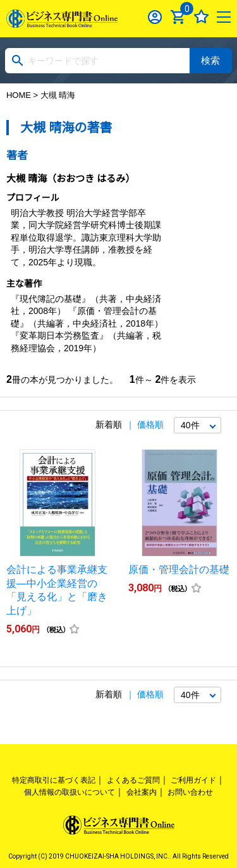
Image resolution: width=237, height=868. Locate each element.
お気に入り (201, 17)
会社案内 (142, 792)
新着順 (109, 425)
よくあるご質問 (133, 780)
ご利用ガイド (193, 780)
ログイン (155, 17)
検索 (210, 60)
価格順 (150, 425)
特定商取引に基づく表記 (54, 780)
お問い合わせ (190, 792)
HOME (19, 95)
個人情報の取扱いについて (70, 792)
